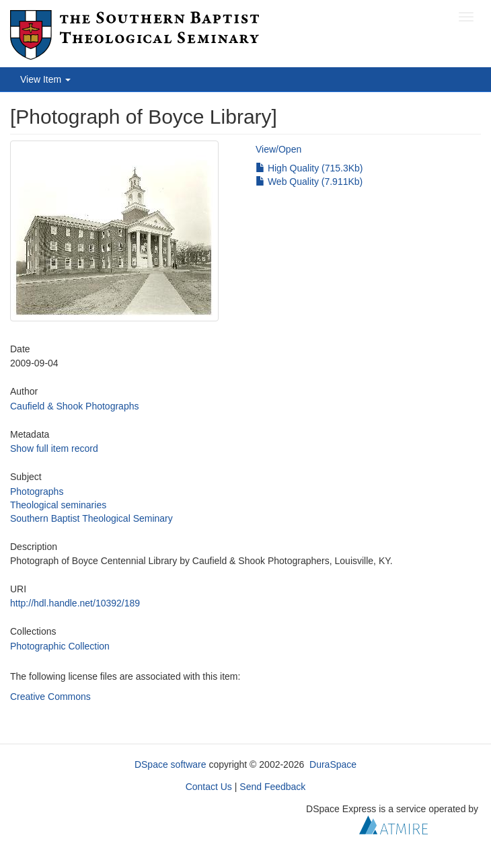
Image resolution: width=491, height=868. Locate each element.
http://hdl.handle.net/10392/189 (75, 603)
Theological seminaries (58, 505)
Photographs (37, 491)
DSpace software (171, 764)
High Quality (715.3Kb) (309, 168)
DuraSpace (333, 764)
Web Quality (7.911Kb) (309, 182)
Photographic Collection (60, 646)
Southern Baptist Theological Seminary (91, 518)
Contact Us (209, 787)
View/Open (278, 149)
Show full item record (54, 448)
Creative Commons (50, 697)
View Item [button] (45, 79)
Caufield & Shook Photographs (74, 406)
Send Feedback (272, 787)
